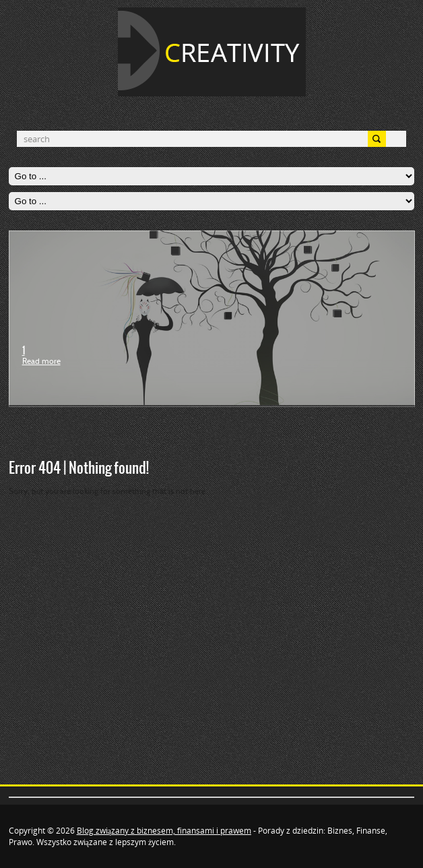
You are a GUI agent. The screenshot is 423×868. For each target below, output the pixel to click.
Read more (41, 362)
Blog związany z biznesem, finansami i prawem (164, 831)
